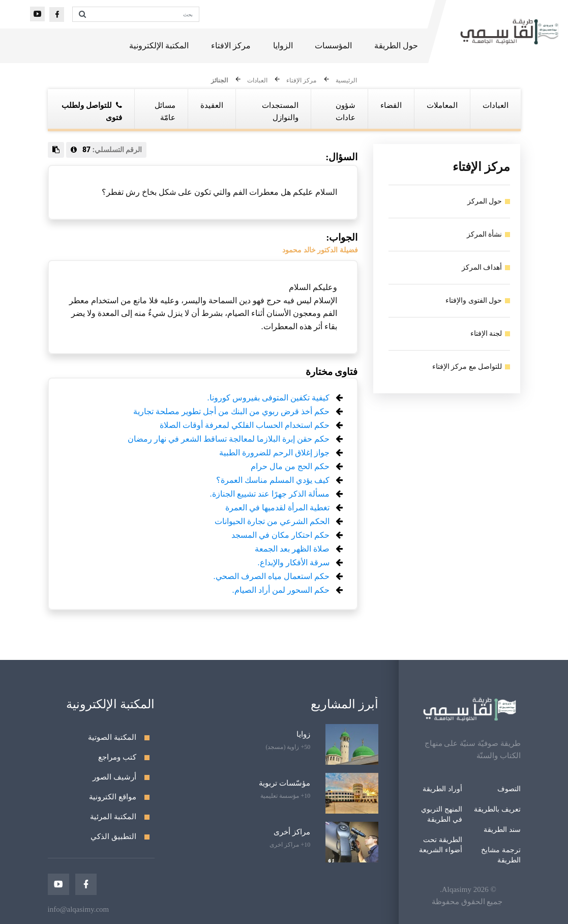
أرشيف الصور (114, 777)
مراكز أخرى (292, 832)
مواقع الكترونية (113, 797)
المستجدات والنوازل (280, 111)
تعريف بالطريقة (497, 809)
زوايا (303, 734)
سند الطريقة (502, 830)
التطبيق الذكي (113, 836)
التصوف (509, 789)
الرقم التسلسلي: (107, 150)
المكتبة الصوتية (112, 737)
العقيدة (212, 105)
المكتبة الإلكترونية (159, 46)
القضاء (391, 105)
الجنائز (219, 81)
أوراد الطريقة (442, 789)
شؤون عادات (346, 111)
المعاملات (442, 105)
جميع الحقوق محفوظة (467, 902)
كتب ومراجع (117, 757)
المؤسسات (333, 46)
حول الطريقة (396, 46)
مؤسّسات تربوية (285, 783)
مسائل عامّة (165, 111)
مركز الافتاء (231, 46)
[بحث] (145, 14)
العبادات (257, 81)
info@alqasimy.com (79, 909)
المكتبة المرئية (113, 817)
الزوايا (283, 46)
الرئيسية (346, 81)
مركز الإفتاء (301, 81)
